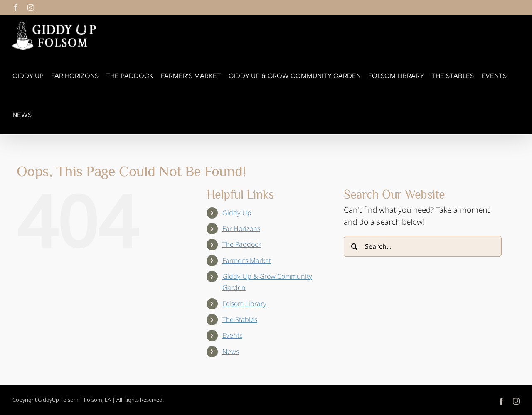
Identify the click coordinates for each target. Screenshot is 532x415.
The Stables (240, 319)
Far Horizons (241, 228)
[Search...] (423, 246)
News (231, 351)
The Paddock (242, 244)
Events (232, 335)
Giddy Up (237, 213)
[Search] (354, 246)
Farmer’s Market (247, 260)
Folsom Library (244, 304)
